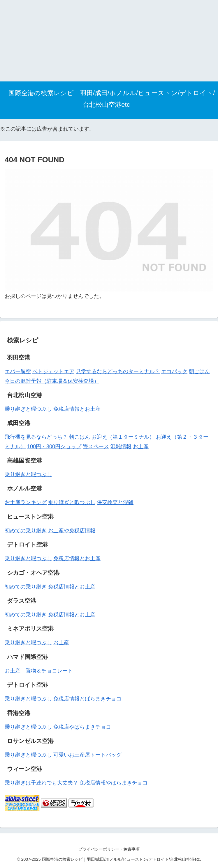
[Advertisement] (109, 41)
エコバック (174, 371)
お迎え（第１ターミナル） (123, 437)
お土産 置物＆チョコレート (39, 671)
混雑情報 (121, 447)
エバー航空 (18, 371)
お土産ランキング (26, 502)
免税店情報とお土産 (77, 409)
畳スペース (96, 447)
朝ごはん (199, 371)
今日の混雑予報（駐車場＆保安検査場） (52, 381)
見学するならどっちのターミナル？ (118, 371)
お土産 (141, 447)
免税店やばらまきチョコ (82, 727)
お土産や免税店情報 (72, 531)
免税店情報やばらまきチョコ (114, 783)
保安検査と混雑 (115, 502)
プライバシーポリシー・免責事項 (109, 849)
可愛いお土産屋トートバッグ (87, 755)
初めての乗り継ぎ (26, 531)
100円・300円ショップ (54, 447)
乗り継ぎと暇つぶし (28, 409)
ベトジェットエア (53, 371)
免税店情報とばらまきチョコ (87, 699)
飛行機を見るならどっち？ (36, 437)
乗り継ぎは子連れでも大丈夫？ (41, 783)
